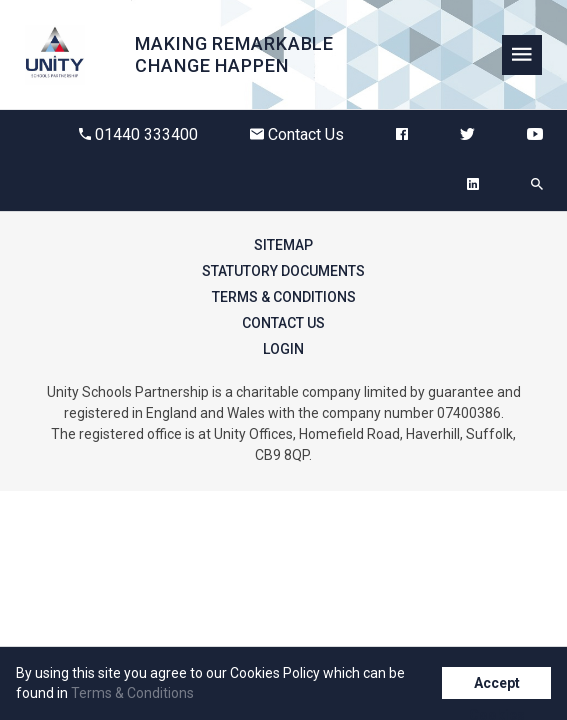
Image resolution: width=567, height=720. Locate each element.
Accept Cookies (497, 687)
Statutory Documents (283, 271)
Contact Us (297, 134)
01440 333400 (138, 134)
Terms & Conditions (284, 297)
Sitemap (283, 245)
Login (283, 349)
